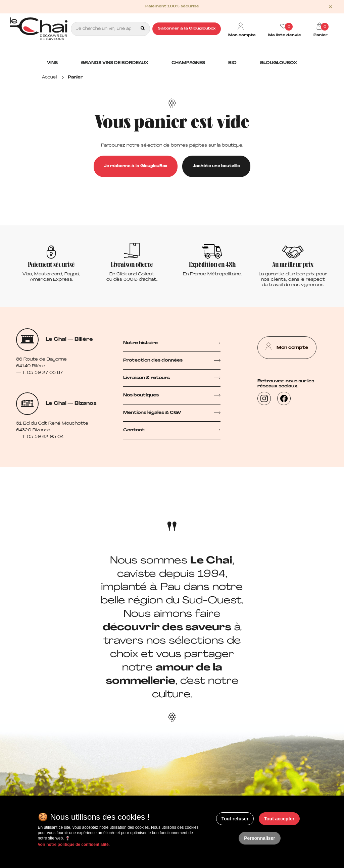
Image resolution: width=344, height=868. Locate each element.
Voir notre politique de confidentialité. (74, 845)
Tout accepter (279, 819)
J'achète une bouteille (216, 166)
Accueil (50, 77)
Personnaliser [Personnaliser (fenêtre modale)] (260, 838)
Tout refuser (235, 819)
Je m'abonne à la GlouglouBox (136, 166)
